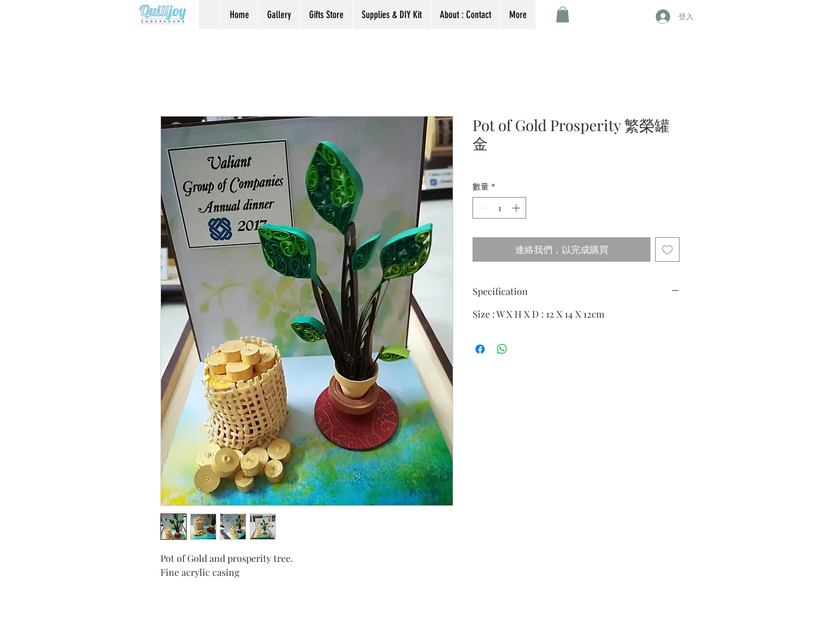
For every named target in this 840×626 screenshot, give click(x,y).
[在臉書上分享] (480, 349)
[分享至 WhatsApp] (502, 349)
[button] (563, 14)
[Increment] (517, 208)
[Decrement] (482, 208)
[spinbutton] (499, 208)
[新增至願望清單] (667, 249)
